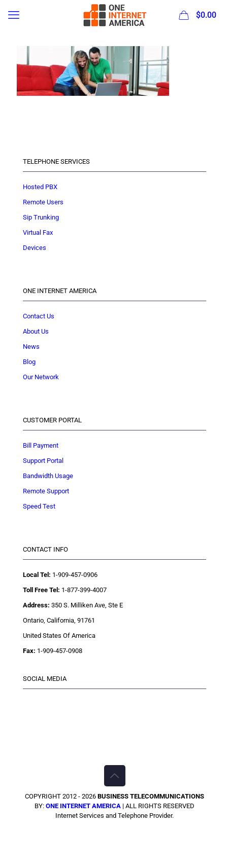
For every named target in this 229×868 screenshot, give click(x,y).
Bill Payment (41, 445)
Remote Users (43, 202)
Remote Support (46, 491)
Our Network (41, 377)
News (31, 347)
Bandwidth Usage (48, 476)
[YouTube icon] (125, 833)
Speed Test (39, 506)
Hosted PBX (40, 187)
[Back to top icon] (115, 776)
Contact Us (39, 316)
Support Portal (43, 461)
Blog (29, 362)
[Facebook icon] (104, 833)
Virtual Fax (38, 232)
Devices (35, 248)
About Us (36, 331)
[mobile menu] (14, 15)
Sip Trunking (41, 217)
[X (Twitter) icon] (115, 833)
